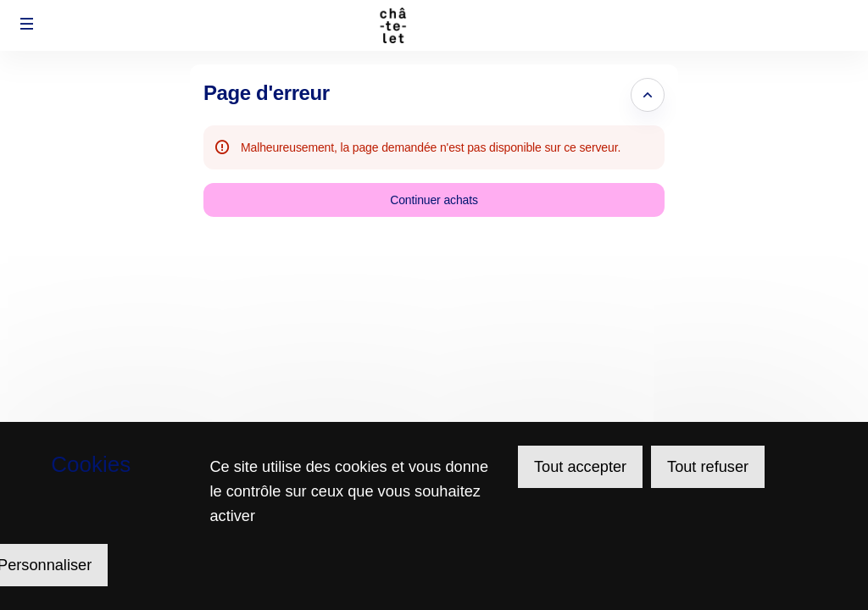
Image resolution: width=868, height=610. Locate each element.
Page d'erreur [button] (267, 93)
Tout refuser (708, 467)
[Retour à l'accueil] (434, 25)
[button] (27, 24)
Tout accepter (580, 467)
